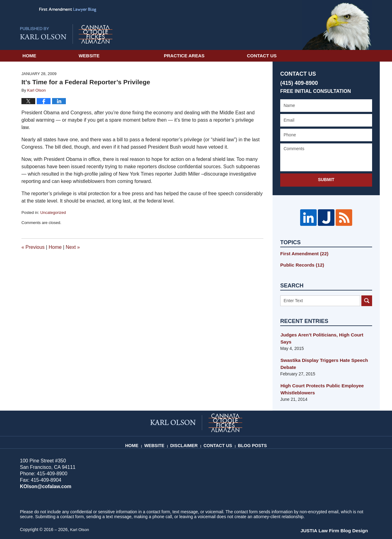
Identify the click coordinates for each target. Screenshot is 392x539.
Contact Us (328, 56)
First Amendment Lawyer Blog (66, 34)
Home (51, 56)
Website (133, 56)
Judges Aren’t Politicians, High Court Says (324, 330)
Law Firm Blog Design (343, 517)
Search (367, 296)
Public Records (300, 261)
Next (73, 247)
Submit (326, 180)
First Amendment (302, 250)
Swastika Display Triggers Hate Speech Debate (321, 352)
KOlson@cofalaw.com (44, 474)
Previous (33, 247)
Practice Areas (228, 56)
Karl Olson (80, 517)
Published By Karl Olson (337, 25)
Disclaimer (187, 430)
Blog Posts (251, 430)
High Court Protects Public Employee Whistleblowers (319, 377)
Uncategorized (53, 213)
